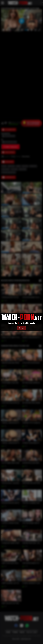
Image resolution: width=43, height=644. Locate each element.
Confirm (21, 328)
